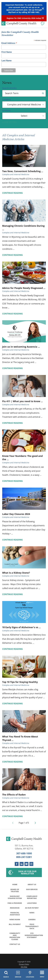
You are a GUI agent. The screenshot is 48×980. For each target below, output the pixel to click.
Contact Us (15, 944)
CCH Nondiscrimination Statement (33, 935)
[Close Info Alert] (43, 18)
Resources (15, 908)
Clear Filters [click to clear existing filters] (10, 122)
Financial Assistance (15, 914)
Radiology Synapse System (15, 897)
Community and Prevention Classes (15, 936)
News (32, 913)
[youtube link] (26, 864)
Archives (6, 111)
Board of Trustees (15, 890)
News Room (15, 919)
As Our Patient (32, 908)
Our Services (32, 889)
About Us (32, 884)
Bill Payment (15, 924)
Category (7, 99)
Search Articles (9, 88)
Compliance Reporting (32, 897)
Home (15, 884)
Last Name (6, 61)
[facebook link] (17, 864)
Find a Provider (15, 903)
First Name (7, 52)
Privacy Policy (24, 964)
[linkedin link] (22, 864)
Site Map (24, 967)
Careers (32, 919)
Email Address (9, 43)
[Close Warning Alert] (43, 9)
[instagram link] (31, 864)
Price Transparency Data (32, 926)
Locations (32, 903)
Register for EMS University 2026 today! (24, 18)
